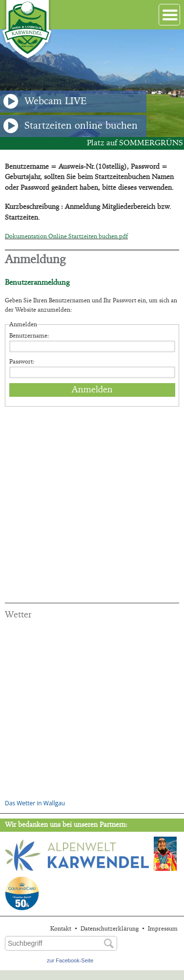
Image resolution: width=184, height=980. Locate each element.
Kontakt (61, 929)
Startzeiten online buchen (71, 126)
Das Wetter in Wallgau (35, 803)
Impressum (163, 929)
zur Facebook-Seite (70, 960)
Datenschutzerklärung (110, 929)
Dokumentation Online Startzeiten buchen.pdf (66, 236)
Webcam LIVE (45, 101)
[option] (92, 83)
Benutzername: (29, 336)
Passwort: (22, 362)
